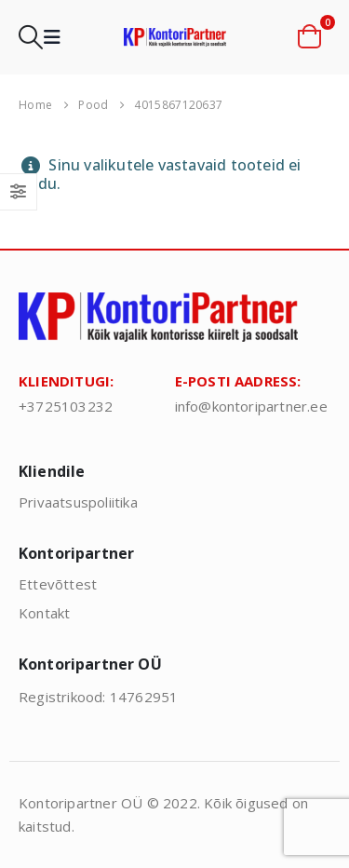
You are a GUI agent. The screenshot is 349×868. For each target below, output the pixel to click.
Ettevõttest (58, 584)
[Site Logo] (175, 37)
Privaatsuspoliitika (78, 502)
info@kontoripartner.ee (251, 406)
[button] (31, 37)
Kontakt (44, 613)
